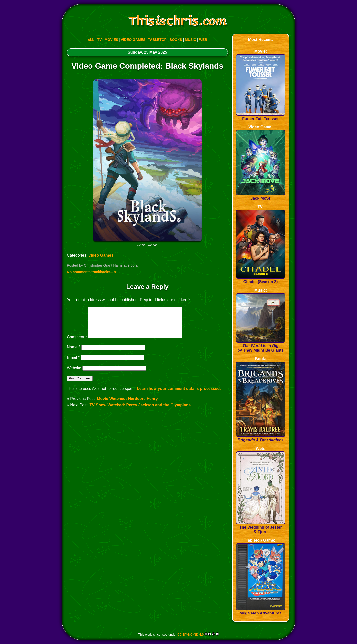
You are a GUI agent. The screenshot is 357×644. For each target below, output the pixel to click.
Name (74, 353)
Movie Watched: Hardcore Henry (127, 405)
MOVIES (111, 40)
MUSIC (191, 40)
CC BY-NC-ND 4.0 (190, 634)
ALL (91, 40)
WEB (203, 40)
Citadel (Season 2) (261, 280)
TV (99, 40)
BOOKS (176, 40)
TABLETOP (157, 40)
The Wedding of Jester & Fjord (261, 527)
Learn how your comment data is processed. (179, 394)
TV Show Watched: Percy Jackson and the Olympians (140, 411)
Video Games (101, 255)
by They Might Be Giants (261, 346)
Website (74, 374)
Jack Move (261, 196)
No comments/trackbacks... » (91, 272)
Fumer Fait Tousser (261, 116)
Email (73, 363)
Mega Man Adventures (261, 611)
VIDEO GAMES (133, 40)
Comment (77, 343)
